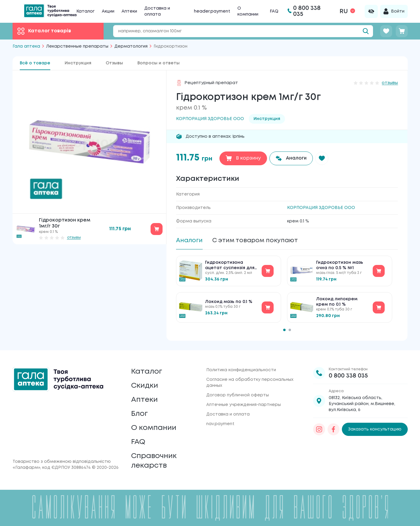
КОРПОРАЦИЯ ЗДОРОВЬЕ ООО (321, 208)
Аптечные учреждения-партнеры (244, 405)
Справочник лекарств (154, 461)
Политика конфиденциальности (241, 370)
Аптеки (129, 11)
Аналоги (189, 241)
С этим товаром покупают (255, 241)
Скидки (145, 386)
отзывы (74, 238)
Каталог (85, 11)
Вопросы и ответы (159, 63)
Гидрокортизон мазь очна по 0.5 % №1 (340, 265)
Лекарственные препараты (77, 46)
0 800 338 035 (348, 376)
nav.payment (220, 424)
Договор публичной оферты (238, 395)
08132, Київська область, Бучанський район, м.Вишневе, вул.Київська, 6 (362, 404)
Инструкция (78, 63)
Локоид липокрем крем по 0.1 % (337, 302)
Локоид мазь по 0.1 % (229, 302)
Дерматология (131, 46)
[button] (322, 158)
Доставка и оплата (228, 414)
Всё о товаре (35, 63)
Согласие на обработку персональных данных (250, 383)
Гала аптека (26, 46)
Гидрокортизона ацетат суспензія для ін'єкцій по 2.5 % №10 (230, 266)
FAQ (274, 11)
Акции (108, 11)
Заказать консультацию (375, 429)
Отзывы (114, 63)
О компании (154, 428)
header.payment (212, 11)
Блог (140, 414)
